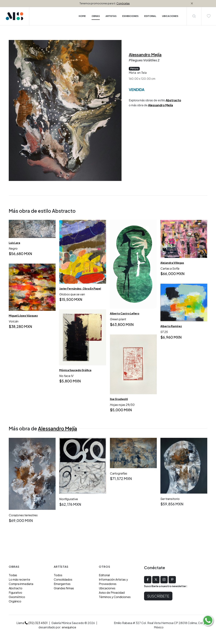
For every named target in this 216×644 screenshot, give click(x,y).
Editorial (104, 575)
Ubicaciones (107, 588)
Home (82, 16)
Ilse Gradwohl (119, 399)
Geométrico (17, 597)
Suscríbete (158, 596)
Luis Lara (14, 243)
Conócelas (123, 3)
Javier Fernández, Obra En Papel (80, 288)
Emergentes (62, 584)
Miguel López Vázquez (23, 316)
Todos (58, 575)
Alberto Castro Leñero (125, 313)
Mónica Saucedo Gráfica (75, 370)
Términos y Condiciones (115, 597)
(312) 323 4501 (36, 623)
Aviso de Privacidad (112, 592)
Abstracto (173, 100)
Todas (13, 575)
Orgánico (15, 601)
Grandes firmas (64, 588)
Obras (96, 16)
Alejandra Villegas (172, 263)
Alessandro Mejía (145, 54)
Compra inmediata (21, 584)
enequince (69, 627)
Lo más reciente (19, 579)
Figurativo (15, 592)
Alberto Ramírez (171, 326)
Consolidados (63, 579)
